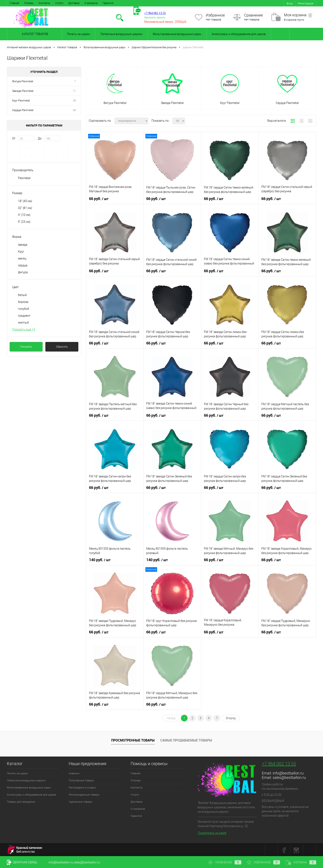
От (14, 138)
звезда (23, 245)
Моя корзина (298, 15)
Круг (21, 252)
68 (74, 110)
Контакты (44, 3)
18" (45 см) (25, 201)
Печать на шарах (78, 34)
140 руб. (100, 560)
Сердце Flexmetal (23, 110)
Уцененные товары (81, 802)
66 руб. (99, 199)
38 (74, 101)
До (40, 138)
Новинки (74, 773)
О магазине (91, 3)
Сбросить (62, 347)
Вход (290, 3)
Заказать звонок (155, 17)
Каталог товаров (34, 34)
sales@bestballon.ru (289, 778)
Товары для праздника (21, 802)
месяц (22, 258)
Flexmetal (24, 178)
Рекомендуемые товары (84, 795)
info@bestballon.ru (288, 773)
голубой (24, 309)
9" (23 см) (24, 222)
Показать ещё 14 (24, 329)
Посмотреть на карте (212, 833)
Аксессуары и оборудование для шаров (239, 34)
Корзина (301, 862)
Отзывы (29, 3)
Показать (26, 347)
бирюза (23, 302)
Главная (14, 3)
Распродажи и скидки (82, 788)
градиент (24, 316)
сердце (23, 265)
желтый (23, 323)
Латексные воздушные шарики (121, 34)
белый (22, 295)
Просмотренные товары (133, 740)
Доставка (74, 3)
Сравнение (253, 15)
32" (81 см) (25, 208)
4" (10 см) (24, 215)
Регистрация (306, 3)
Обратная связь (22, 862)
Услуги (59, 3)
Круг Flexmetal (21, 101)
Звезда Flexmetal (23, 91)
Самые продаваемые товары (186, 740)
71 (74, 91)
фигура (23, 272)
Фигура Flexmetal (23, 81)
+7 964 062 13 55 (279, 764)
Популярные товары (81, 780)
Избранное (215, 15)
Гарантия (108, 3)
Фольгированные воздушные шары (177, 34)
